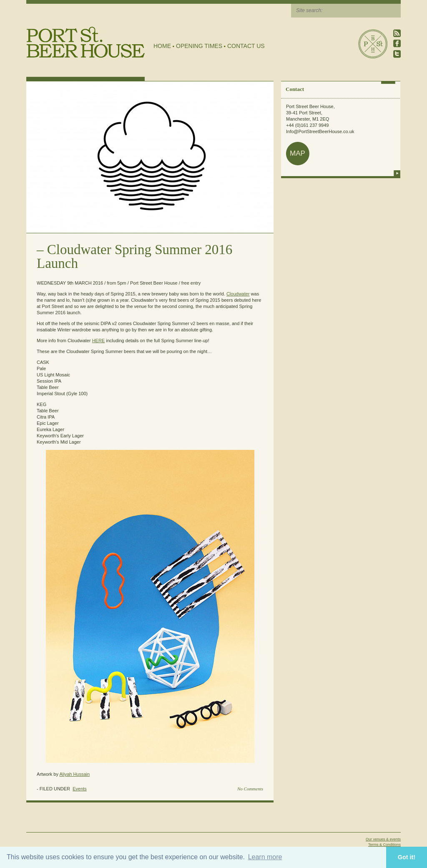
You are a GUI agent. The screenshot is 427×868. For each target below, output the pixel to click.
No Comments (250, 789)
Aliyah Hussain (74, 774)
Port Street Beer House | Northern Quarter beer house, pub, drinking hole (86, 42)
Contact (295, 89)
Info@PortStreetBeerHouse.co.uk (320, 131)
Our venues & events (383, 839)
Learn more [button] (265, 857)
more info (397, 173)
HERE (99, 341)
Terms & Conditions (384, 845)
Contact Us (246, 46)
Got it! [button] (407, 857)
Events (80, 789)
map (298, 153)
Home (162, 46)
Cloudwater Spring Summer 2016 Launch (134, 256)
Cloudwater (238, 294)
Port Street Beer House (373, 44)
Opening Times (199, 46)
